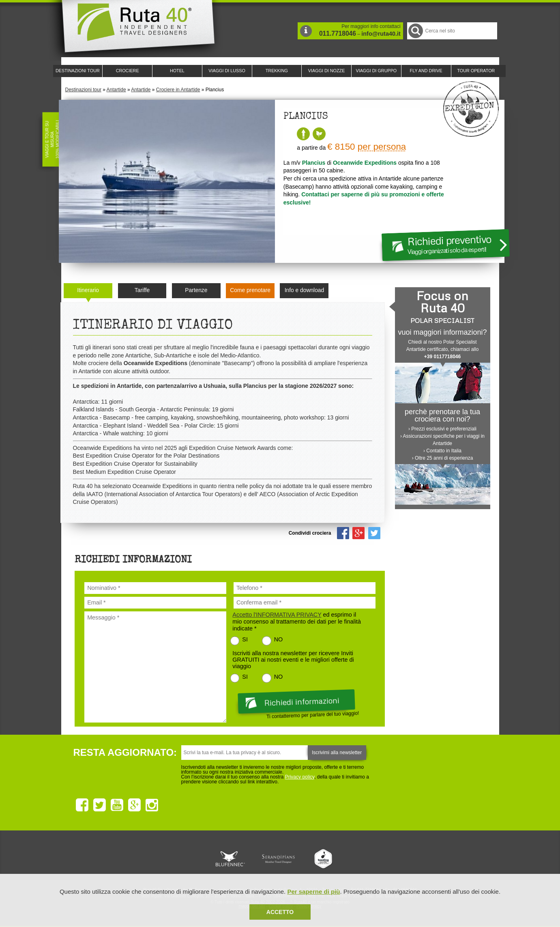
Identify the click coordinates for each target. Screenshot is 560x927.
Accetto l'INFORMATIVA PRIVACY (277, 615)
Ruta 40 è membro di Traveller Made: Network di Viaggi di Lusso (188, 859)
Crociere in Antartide (178, 90)
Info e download (304, 290)
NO (279, 639)
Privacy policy (300, 777)
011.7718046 (338, 33)
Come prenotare (250, 290)
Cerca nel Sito (415, 31)
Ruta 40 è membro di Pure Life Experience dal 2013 (279, 859)
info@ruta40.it (381, 34)
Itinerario (88, 290)
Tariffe (142, 290)
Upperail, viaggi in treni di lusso (324, 859)
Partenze (196, 290)
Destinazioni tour (83, 90)
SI (245, 639)
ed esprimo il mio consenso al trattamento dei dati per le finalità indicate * (297, 622)
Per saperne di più (313, 892)
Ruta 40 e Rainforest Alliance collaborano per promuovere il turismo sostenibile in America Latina (233, 859)
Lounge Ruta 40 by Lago (369, 859)
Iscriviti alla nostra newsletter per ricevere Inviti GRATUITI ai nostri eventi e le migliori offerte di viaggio (293, 660)
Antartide (116, 90)
